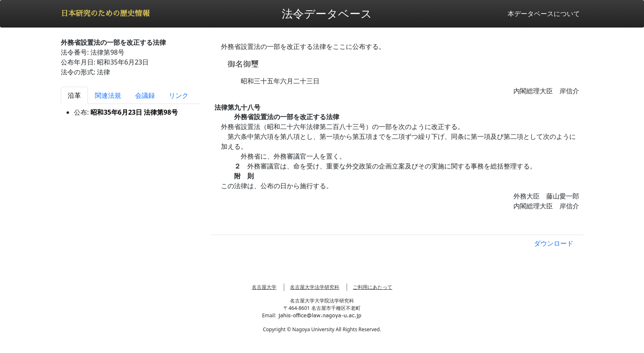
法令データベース (327, 13)
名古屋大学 (264, 287)
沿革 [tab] (74, 95)
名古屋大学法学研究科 (315, 287)
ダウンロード (554, 243)
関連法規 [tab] (108, 95)
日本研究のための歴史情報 (105, 14)
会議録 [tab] (145, 95)
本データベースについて (544, 14)
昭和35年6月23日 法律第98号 (134, 112)
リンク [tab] (179, 95)
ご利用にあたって (373, 287)
